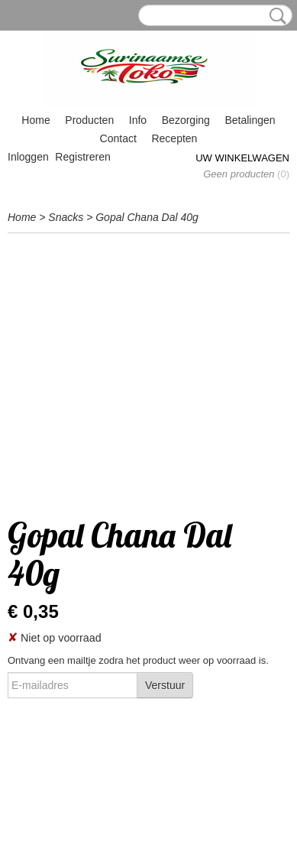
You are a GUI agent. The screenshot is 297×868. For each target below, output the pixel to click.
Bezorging (186, 120)
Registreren (82, 157)
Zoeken (275, 16)
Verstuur (165, 685)
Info (138, 120)
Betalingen (250, 120)
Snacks (66, 217)
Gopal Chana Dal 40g (147, 217)
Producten (89, 120)
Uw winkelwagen (242, 158)
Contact (118, 138)
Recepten (174, 138)
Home (36, 120)
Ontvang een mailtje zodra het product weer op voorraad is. (138, 660)
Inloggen (28, 157)
